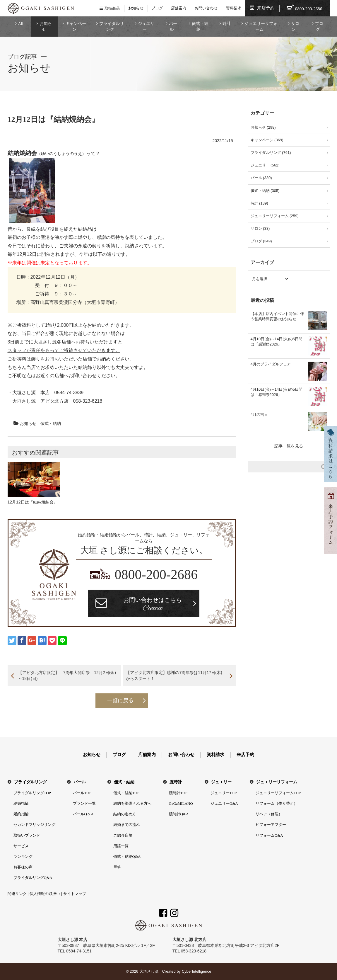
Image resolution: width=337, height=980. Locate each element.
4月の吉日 (259, 415)
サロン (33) (260, 228)
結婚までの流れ (127, 825)
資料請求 (234, 8)
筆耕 (117, 867)
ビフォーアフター (271, 825)
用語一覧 (121, 846)
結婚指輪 (21, 803)
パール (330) (261, 178)
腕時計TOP (178, 793)
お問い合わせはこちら (153, 605)
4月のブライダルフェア (271, 364)
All (21, 24)
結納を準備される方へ (132, 803)
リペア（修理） (269, 814)
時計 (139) (259, 203)
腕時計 (176, 782)
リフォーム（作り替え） (277, 803)
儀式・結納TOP (126, 793)
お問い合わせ (206, 8)
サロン (295, 27)
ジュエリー (146, 27)
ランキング (23, 856)
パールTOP (82, 793)
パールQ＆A (83, 814)
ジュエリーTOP (224, 793)
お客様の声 (23, 867)
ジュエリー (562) (265, 165)
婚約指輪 (21, 814)
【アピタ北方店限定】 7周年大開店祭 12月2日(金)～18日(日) (67, 676)
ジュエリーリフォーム (261, 27)
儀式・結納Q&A (127, 856)
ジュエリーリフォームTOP (278, 793)
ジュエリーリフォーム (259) (275, 216)
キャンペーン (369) (267, 140)
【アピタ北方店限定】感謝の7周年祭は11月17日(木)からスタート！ (174, 676)
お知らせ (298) (263, 127)
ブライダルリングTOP (32, 793)
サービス (21, 846)
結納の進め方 (125, 814)
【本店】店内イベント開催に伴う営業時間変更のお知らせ (277, 316)
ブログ (157, 8)
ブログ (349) (261, 241)
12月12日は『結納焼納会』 (33, 502)
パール (173, 27)
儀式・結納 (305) (265, 191)
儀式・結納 (200, 27)
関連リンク (17, 894)
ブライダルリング (112, 27)
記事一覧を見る (289, 446)
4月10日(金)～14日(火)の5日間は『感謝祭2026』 (277, 342)
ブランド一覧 (84, 803)
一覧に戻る (120, 700)
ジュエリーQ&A (224, 803)
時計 (227, 24)
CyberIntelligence (196, 971)
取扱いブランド (27, 835)
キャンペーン (76, 27)
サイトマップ (75, 894)
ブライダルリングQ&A (33, 878)
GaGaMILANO (181, 803)
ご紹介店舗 (123, 835)
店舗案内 (179, 8)
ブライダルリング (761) (271, 153)
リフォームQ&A (269, 835)
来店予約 (266, 8)
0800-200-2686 (156, 575)
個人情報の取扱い (45, 894)
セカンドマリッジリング (34, 825)
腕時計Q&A (179, 814)
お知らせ (136, 8)
